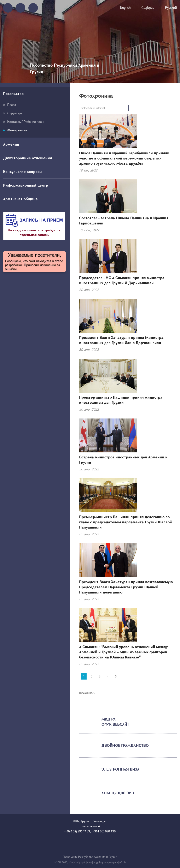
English (125, 7)
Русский (171, 7)
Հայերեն (148, 7)
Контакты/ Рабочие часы (26, 122)
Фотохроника (17, 130)
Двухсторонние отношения (28, 158)
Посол (12, 105)
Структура (15, 113)
